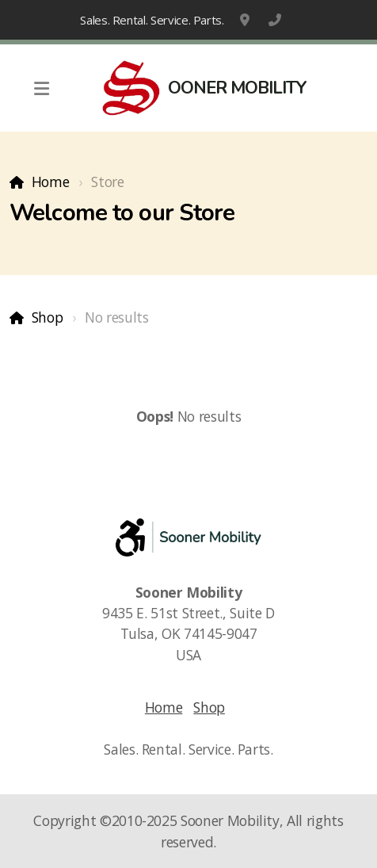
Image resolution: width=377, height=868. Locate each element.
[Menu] (41, 88)
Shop (48, 317)
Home (51, 182)
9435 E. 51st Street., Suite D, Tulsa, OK (246, 20)
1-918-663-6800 (275, 20)
